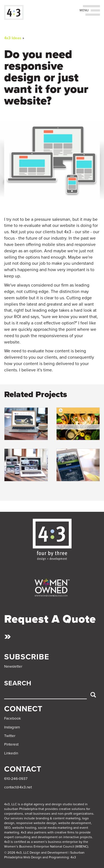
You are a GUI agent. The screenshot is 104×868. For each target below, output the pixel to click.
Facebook (12, 718)
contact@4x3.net (18, 787)
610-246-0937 (16, 779)
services (17, 818)
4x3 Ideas (13, 38)
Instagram (12, 727)
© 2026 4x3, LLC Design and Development (36, 853)
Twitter (10, 736)
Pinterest (11, 744)
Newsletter (13, 667)
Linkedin (11, 753)
